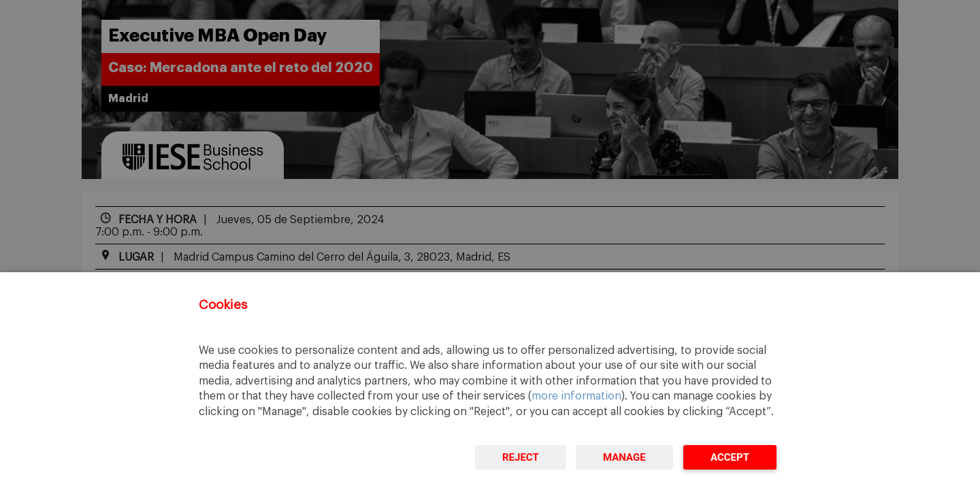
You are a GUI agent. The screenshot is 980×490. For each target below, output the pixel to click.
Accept (730, 457)
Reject (521, 457)
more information (576, 396)
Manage (624, 457)
